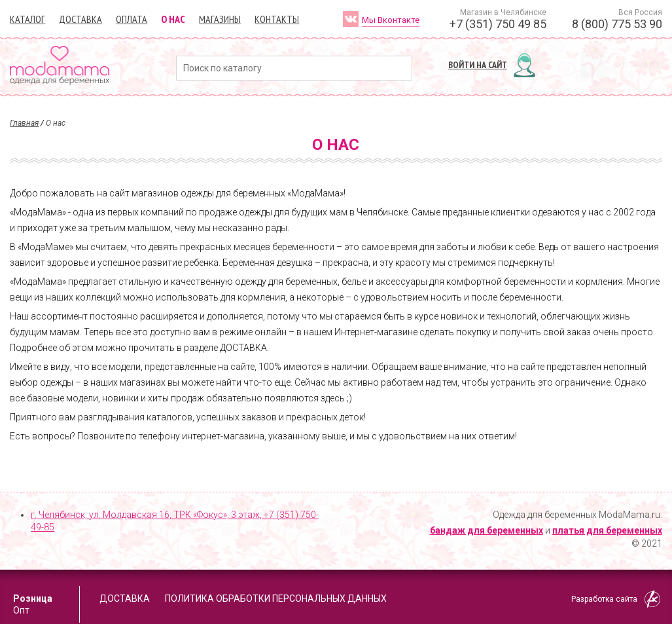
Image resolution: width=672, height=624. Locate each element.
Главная (24, 123)
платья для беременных (607, 530)
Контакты (277, 19)
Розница (33, 598)
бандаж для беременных (486, 530)
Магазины (220, 19)
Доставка (80, 19)
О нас (173, 19)
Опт (21, 610)
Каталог (27, 19)
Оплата (132, 19)
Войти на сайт (478, 65)
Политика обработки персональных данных (276, 598)
